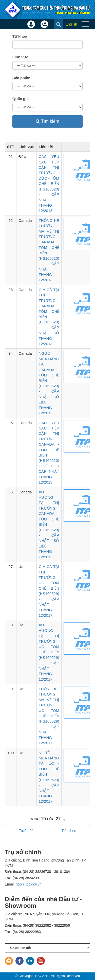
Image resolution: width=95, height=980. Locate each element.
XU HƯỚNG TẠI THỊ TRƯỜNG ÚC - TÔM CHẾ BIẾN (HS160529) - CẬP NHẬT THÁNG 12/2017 (49, 652)
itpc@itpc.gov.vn (29, 884)
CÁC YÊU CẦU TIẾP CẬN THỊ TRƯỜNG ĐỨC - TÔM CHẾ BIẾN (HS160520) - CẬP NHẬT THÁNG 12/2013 (49, 184)
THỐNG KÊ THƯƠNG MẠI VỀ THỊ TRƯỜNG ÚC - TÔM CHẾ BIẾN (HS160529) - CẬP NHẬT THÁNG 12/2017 (49, 716)
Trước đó (26, 831)
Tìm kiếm (48, 121)
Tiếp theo (69, 831)
